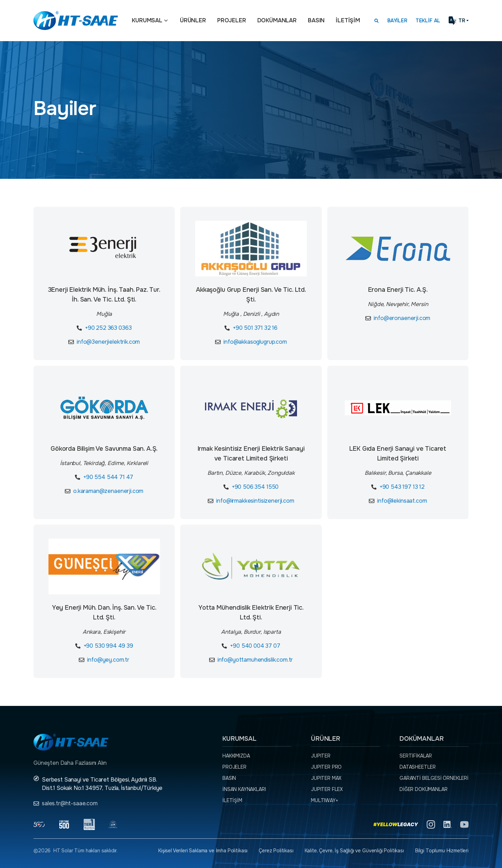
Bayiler (397, 21)
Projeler (232, 20)
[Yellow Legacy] (396, 824)
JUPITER (321, 756)
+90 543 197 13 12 (402, 487)
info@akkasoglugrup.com (255, 342)
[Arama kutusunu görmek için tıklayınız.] (376, 21)
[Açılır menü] (166, 21)
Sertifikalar (416, 756)
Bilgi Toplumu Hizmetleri (442, 851)
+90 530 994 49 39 (108, 646)
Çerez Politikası (276, 851)
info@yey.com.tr (108, 660)
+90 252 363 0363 (108, 328)
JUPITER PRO (326, 767)
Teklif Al (428, 21)
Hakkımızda (236, 756)
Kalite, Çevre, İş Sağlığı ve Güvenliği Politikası (354, 851)
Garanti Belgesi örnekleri (434, 778)
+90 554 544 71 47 (108, 477)
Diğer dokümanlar (423, 789)
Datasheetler (418, 767)
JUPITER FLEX (327, 789)
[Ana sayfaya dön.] (76, 21)
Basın (316, 20)
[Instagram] (431, 824)
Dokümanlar (277, 20)
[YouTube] (464, 824)
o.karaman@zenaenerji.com (108, 491)
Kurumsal (147, 20)
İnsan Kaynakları (244, 789)
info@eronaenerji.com (402, 318)
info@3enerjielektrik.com (108, 342)
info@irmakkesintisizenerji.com (255, 501)
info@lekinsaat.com (402, 501)
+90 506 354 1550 (255, 487)
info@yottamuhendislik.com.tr (255, 660)
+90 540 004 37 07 (255, 646)
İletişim (348, 20)
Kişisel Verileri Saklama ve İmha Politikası (203, 851)
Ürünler (193, 20)
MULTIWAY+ (325, 800)
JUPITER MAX (326, 778)
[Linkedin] (448, 824)
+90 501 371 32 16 (255, 328)
